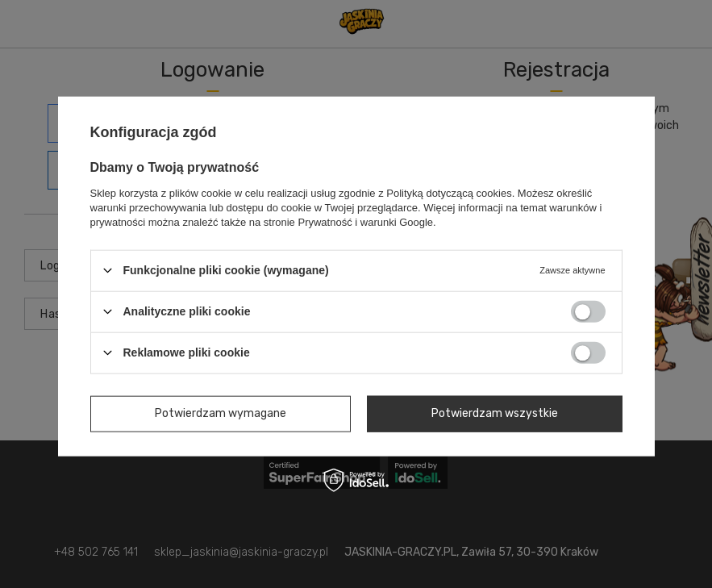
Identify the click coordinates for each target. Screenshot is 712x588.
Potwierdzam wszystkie (495, 413)
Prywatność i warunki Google (365, 221)
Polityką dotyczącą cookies (449, 192)
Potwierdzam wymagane (221, 413)
